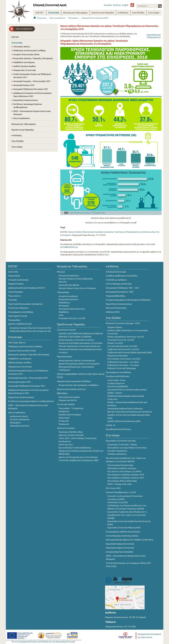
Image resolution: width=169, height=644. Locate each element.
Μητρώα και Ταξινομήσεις (24, 124)
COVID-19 (110, 425)
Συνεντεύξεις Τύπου (116, 380)
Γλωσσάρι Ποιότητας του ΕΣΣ (72, 318)
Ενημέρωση (64, 424)
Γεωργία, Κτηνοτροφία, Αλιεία (26, 54)
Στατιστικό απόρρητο (18, 308)
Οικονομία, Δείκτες (22, 47)
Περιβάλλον (64, 312)
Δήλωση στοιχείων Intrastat (71, 435)
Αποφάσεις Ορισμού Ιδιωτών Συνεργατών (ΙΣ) (30, 328)
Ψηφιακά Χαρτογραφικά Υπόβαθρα (74, 381)
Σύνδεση (117, 5)
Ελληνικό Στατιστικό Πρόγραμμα (122, 368)
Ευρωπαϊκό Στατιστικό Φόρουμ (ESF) (124, 528)
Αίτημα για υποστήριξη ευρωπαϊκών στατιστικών (80, 343)
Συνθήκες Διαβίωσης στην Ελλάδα (122, 276)
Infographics (73, 18)
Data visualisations (57, 18)
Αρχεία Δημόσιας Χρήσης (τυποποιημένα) (77, 361)
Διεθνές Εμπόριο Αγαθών (25, 66)
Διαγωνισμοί (64, 418)
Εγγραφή (108, 5)
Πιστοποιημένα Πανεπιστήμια (120, 465)
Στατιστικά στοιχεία (66, 330)
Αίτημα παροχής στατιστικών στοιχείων (76, 340)
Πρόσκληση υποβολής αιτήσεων (122, 468)
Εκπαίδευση (64, 411)
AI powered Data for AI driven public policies (127, 390)
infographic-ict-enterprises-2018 (95, 18)
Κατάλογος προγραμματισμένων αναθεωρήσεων (31, 401)
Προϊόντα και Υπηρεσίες (23, 130)
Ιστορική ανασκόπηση (18, 280)
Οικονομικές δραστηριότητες (72, 309)
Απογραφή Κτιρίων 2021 (24, 85)
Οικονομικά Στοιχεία (18, 316)
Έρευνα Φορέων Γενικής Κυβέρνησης (75, 448)
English (125, 5)
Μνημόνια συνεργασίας (118, 356)
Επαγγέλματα (64, 303)
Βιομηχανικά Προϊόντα (68, 299)
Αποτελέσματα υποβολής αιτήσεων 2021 (126, 478)
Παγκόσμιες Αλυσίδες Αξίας (71, 432)
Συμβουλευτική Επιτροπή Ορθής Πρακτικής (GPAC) (130, 352)
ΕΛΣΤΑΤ (15, 37)
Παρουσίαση (14, 276)
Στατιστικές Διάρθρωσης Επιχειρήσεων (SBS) (79, 460)
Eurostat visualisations (20, 419)
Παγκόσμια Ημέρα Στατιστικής (120, 548)
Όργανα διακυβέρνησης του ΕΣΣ (121, 492)
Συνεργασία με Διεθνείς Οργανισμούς (123, 532)
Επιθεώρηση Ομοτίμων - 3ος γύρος (123, 365)
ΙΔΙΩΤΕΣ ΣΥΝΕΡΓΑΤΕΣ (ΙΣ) (20, 324)
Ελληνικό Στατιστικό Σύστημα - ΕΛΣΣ (123, 323)
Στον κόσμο (17, 147)
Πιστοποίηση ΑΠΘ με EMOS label (122, 481)
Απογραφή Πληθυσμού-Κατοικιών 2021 (31, 89)
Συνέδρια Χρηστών (116, 383)
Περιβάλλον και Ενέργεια (24, 62)
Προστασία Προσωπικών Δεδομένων (26, 304)
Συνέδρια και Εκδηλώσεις (118, 376)
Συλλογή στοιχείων (66, 428)
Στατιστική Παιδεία (66, 404)
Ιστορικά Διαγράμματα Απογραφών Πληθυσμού (128, 300)
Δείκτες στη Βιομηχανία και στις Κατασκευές (78, 457)
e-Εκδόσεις (17, 135)
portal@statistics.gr (69, 247)
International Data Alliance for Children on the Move (130, 540)
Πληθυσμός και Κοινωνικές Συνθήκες (30, 51)
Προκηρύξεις (14, 320)
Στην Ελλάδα (17, 141)
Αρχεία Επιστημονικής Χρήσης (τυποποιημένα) (79, 364)
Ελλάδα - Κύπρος (115, 393)
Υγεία (61, 315)
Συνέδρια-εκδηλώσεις (117, 454)
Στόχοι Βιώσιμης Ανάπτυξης (119, 284)
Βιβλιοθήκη (62, 393)
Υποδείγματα (64, 370)
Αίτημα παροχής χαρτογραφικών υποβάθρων (79, 385)
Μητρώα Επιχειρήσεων (69, 276)
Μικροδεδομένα (64, 357)
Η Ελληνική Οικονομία (116, 272)
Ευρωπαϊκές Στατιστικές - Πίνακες (122, 445)
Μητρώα (61, 272)
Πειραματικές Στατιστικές (25, 70)
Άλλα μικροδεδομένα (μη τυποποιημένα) (76, 367)
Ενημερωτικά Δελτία (68, 400)
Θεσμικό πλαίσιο (115, 327)
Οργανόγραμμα (16, 292)
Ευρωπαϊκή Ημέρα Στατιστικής (120, 544)
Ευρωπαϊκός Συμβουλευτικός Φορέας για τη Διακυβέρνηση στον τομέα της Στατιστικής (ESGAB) (127, 515)
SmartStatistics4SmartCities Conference (125, 409)
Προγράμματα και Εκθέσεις (21, 312)
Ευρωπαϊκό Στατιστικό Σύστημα (121, 441)
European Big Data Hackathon (120, 552)
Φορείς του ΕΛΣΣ (115, 343)
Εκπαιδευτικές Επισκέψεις (70, 415)
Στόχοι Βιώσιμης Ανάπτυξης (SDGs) (122, 536)
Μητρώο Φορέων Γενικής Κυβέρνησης (76, 279)
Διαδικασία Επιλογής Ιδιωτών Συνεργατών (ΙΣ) (30, 331)
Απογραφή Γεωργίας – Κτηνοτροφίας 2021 (32, 81)
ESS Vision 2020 (113, 488)
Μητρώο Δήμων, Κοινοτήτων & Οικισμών (77, 288)
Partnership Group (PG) (118, 502)
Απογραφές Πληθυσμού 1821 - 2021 (122, 288)
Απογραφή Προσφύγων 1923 (120, 292)
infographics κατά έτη (19, 426)
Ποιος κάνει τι (15, 296)
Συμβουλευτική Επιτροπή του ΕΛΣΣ (123, 349)
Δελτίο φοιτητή (66, 445)
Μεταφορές (64, 306)
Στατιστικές (42, 18)
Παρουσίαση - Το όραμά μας (71, 408)
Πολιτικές (13, 300)
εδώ (96, 223)
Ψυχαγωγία (64, 421)
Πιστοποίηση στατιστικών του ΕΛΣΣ (124, 359)
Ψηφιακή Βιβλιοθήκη (116, 296)
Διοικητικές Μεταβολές (69, 285)
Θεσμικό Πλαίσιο (16, 284)
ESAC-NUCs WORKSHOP (118, 387)
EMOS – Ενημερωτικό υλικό (120, 484)
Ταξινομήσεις (63, 292)
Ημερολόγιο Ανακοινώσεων (26, 100)
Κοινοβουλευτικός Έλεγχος (118, 429)
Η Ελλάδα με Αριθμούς (116, 280)
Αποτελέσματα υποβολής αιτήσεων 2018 (126, 475)
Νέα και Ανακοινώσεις (116, 308)
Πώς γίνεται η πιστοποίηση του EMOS (124, 471)
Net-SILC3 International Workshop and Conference (130, 412)
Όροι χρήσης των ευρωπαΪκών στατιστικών (127, 448)
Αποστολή (13, 272)
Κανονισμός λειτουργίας (69, 397)
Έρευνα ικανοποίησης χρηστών (72, 389)
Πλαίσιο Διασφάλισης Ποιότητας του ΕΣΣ (126, 337)
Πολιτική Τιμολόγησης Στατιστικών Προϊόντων (80, 346)
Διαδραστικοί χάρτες (19, 416)
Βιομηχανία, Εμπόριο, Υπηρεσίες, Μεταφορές (33, 58)
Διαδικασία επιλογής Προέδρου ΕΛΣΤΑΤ (27, 288)
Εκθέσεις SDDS (113, 312)
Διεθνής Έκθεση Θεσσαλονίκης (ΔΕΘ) (124, 421)
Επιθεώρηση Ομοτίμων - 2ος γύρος (123, 362)
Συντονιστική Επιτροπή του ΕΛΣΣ (122, 346)
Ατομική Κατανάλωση (68, 296)
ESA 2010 (63, 282)
